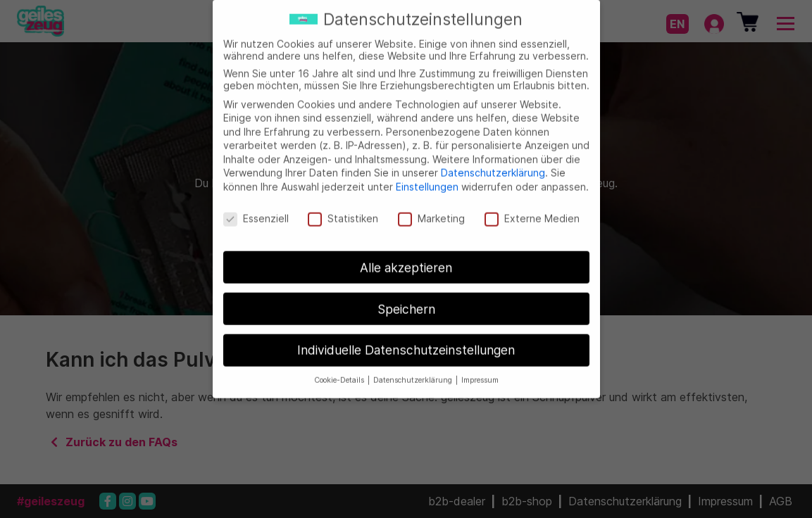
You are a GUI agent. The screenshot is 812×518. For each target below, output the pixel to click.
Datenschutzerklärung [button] (414, 371)
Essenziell (256, 209)
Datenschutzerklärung (493, 164)
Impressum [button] (480, 371)
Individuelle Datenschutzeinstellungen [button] (406, 341)
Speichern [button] (406, 299)
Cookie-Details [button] (340, 371)
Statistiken (343, 209)
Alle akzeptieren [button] (406, 258)
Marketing (431, 209)
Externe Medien (532, 209)
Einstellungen (427, 177)
